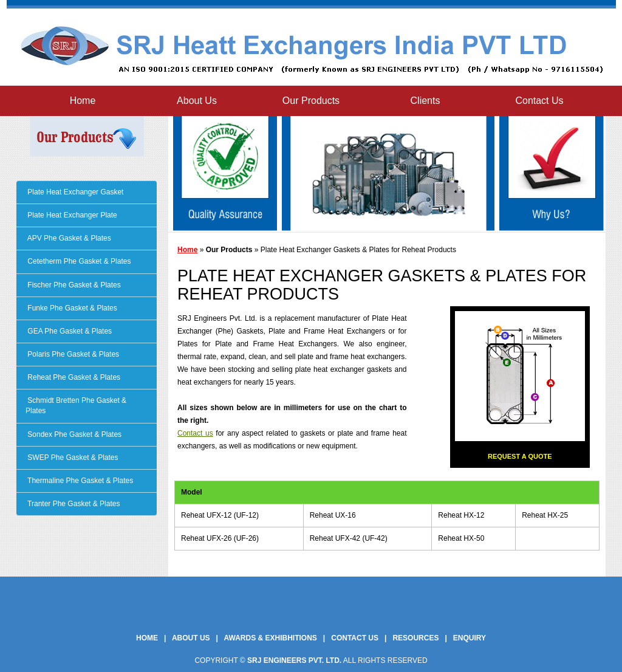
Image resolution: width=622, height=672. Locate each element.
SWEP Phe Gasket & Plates (72, 458)
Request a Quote (520, 456)
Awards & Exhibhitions (271, 638)
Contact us (195, 433)
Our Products (311, 101)
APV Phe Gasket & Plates (68, 238)
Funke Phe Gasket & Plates (71, 308)
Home (83, 101)
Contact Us (539, 101)
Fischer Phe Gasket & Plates (73, 285)
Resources (415, 638)
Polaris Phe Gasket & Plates (72, 354)
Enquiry (470, 638)
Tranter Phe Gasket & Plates (73, 504)
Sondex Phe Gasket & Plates (73, 434)
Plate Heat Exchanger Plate (71, 215)
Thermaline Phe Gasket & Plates (79, 481)
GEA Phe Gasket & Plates (69, 331)
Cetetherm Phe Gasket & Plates (78, 261)
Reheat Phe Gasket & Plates (73, 377)
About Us (197, 101)
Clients (425, 101)
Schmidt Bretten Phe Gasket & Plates (76, 406)
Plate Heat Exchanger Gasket (74, 192)
